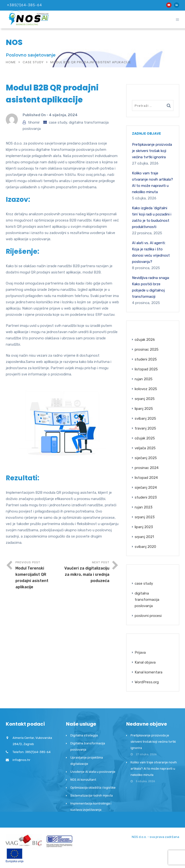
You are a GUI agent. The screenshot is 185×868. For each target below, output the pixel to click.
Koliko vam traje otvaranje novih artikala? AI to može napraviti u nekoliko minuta (152, 183)
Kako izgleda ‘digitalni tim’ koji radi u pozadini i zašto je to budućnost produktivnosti (152, 217)
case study (33, 62)
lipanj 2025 (144, 409)
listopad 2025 (146, 369)
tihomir (34, 122)
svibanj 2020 (145, 547)
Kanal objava (145, 662)
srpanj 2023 (145, 517)
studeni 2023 (146, 497)
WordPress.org (147, 682)
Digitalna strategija (84, 735)
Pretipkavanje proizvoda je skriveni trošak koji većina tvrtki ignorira (152, 151)
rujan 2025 (144, 379)
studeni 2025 (146, 359)
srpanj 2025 (145, 399)
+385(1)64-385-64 (24, 5)
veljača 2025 (145, 448)
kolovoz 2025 (146, 389)
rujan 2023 (144, 507)
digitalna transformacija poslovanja (147, 600)
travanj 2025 (145, 428)
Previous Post (39, 575)
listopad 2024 (146, 478)
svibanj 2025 (145, 418)
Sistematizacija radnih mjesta (92, 795)
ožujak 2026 (145, 340)
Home (11, 62)
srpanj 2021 (144, 537)
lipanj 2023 (144, 527)
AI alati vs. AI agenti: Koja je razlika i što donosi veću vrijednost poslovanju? (151, 252)
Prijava (140, 653)
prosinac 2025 (147, 349)
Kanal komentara (149, 672)
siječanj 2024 (146, 488)
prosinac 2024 (147, 468)
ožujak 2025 (145, 438)
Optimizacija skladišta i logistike (93, 788)
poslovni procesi (148, 616)
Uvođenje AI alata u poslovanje (93, 772)
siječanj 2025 (146, 458)
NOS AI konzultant (83, 780)
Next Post (86, 572)
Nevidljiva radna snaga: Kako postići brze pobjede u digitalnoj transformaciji (151, 287)
